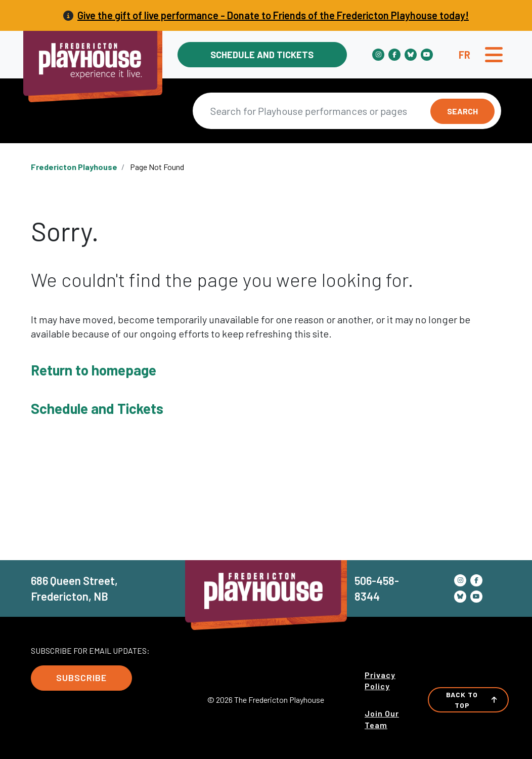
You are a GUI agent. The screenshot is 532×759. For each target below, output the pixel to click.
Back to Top (472, 700)
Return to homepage (94, 370)
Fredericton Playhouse (74, 167)
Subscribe (81, 678)
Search (462, 111)
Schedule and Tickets (262, 55)
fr (464, 55)
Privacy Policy (380, 680)
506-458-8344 (377, 588)
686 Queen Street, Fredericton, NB (74, 588)
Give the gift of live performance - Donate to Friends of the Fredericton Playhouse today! (273, 15)
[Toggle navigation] (494, 55)
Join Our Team (382, 719)
